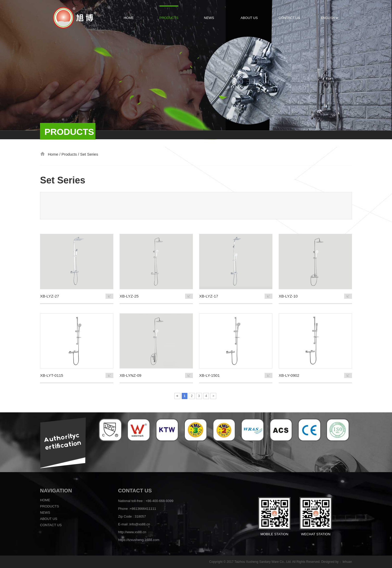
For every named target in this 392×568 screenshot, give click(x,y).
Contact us (51, 525)
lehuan (347, 562)
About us (49, 519)
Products (50, 506)
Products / (71, 154)
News (45, 513)
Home (45, 500)
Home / (55, 154)
